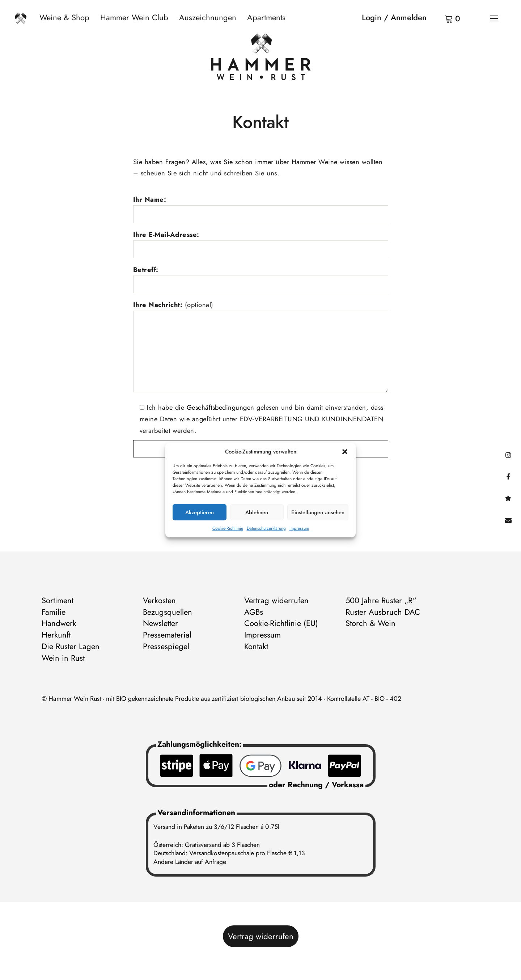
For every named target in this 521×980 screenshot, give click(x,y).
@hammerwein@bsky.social (508, 498)
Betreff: (146, 270)
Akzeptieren (200, 512)
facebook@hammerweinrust (508, 476)
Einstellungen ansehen (318, 512)
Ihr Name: (150, 199)
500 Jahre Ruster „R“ (381, 600)
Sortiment (58, 600)
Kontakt (508, 520)
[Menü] (494, 18)
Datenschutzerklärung (266, 528)
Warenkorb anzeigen (440, 18)
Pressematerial (167, 635)
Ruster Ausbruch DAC (383, 612)
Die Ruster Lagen (71, 646)
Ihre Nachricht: (173, 305)
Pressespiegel (166, 646)
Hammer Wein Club (134, 17)
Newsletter (160, 623)
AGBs (254, 612)
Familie (54, 612)
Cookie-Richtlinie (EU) (281, 623)
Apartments (266, 17)
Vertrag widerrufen (276, 600)
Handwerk (59, 623)
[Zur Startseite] (261, 59)
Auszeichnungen (208, 17)
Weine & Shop (64, 17)
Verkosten (159, 600)
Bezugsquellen (168, 612)
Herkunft (56, 635)
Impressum (299, 528)
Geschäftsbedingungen (221, 407)
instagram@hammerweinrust (508, 455)
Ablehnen (257, 512)
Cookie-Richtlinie (228, 528)
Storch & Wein (370, 623)
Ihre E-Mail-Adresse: (166, 235)
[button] (345, 452)
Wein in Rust (63, 658)
